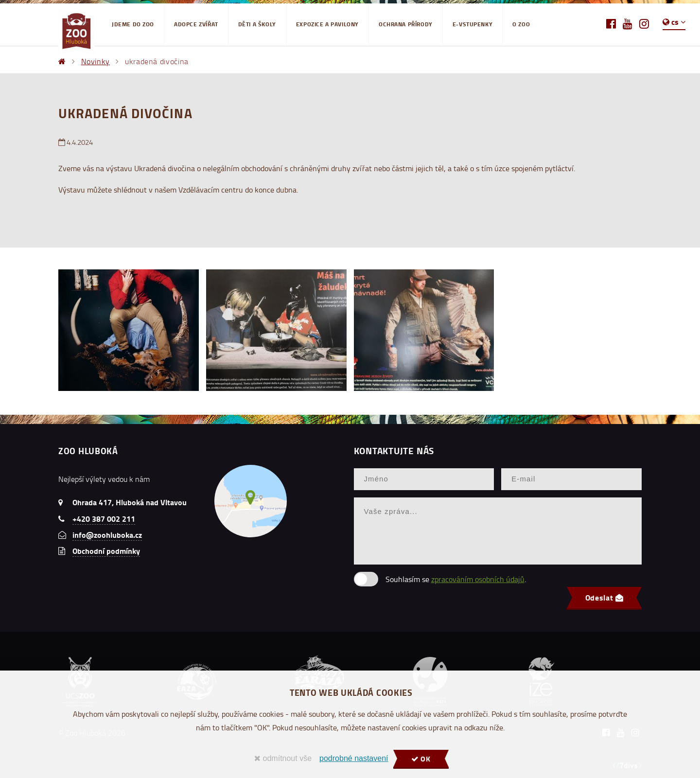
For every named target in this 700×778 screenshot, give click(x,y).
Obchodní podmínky (106, 551)
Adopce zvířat (196, 24)
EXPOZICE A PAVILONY (327, 24)
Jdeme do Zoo (133, 24)
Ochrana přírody (406, 24)
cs (674, 22)
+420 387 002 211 (104, 519)
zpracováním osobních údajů (478, 579)
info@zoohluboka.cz (107, 535)
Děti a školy (257, 24)
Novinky (96, 61)
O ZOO (521, 24)
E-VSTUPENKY (472, 24)
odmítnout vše (283, 758)
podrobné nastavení (354, 758)
